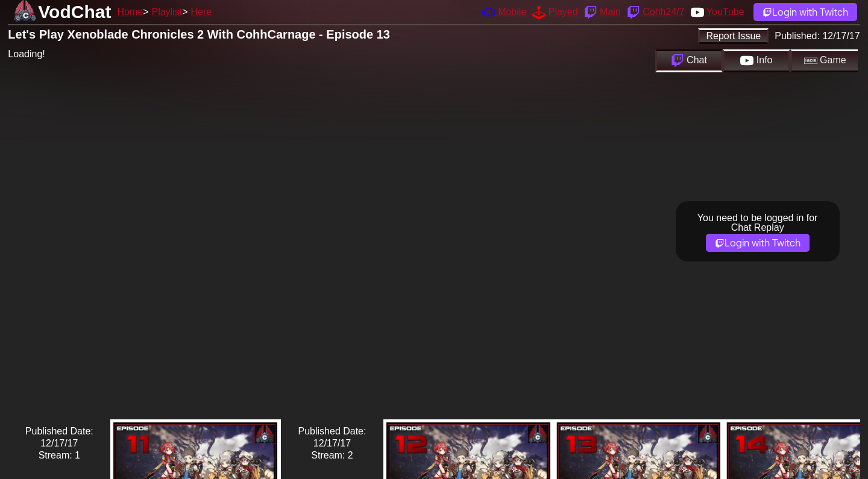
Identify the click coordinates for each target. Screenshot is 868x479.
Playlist (167, 12)
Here (202, 12)
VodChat (74, 12)
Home (130, 12)
